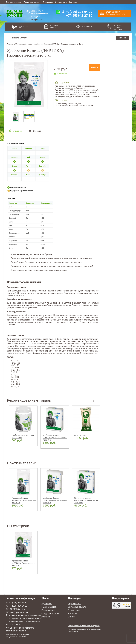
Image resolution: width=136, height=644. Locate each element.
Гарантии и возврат (32, 2)
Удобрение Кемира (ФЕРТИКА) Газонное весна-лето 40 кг (55, 438)
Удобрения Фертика (24, 44)
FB (14, 628)
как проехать (37, 19)
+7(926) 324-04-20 (79, 12)
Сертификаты (61, 2)
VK (8, 628)
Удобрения (23, 27)
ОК (11, 628)
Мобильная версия (16, 631)
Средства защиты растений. (118, 27)
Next (98, 401)
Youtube (20, 628)
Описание (17, 131)
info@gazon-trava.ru (20, 612)
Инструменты (87, 27)
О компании (48, 2)
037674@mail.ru (18, 609)
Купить (94, 68)
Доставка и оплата (14, 2)
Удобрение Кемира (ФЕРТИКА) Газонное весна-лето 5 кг (24, 563)
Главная (10, 44)
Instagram (29, 628)
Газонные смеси (54, 26)
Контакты (73, 2)
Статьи (71, 617)
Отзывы (37, 131)
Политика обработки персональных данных (84, 626)
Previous (94, 401)
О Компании (74, 610)
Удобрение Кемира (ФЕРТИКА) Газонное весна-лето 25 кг (55, 500)
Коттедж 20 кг (80, 435)
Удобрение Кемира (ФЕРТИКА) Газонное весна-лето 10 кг (24, 500)
